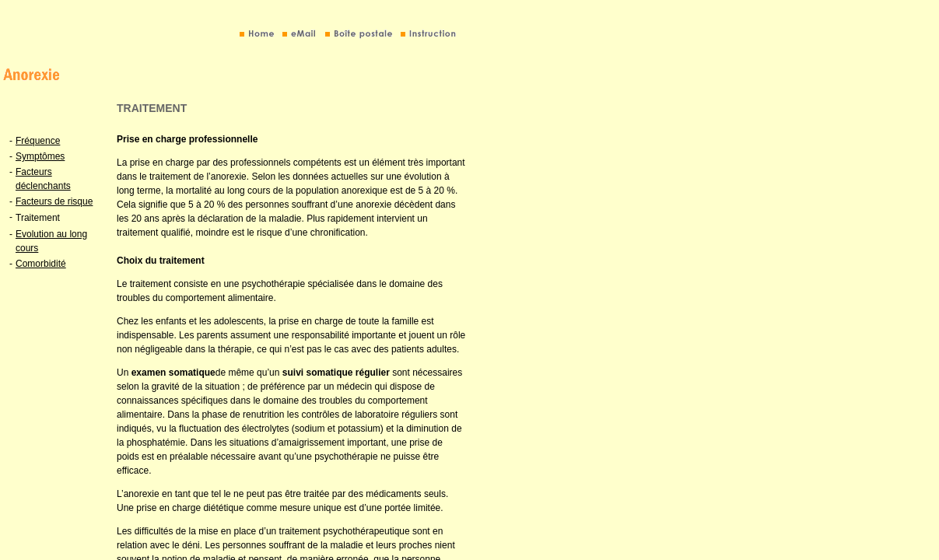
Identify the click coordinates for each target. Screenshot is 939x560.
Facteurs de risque (54, 201)
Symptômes (40, 156)
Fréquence (38, 141)
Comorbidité (41, 264)
